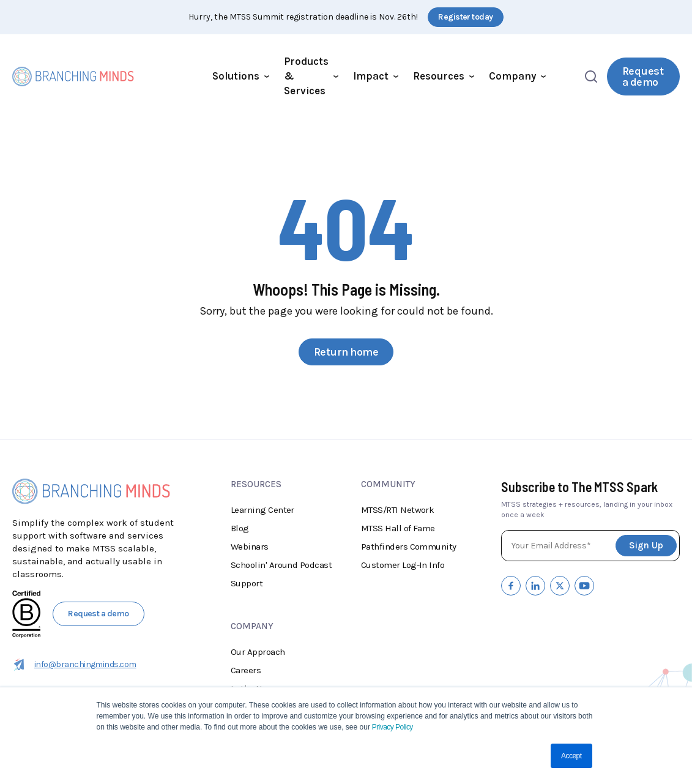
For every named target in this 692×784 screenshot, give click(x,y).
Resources (444, 76)
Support (247, 583)
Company (517, 76)
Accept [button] (571, 756)
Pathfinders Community (409, 547)
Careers (246, 670)
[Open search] (591, 77)
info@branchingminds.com (74, 665)
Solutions (241, 76)
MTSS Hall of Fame (398, 528)
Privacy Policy (392, 727)
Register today (465, 17)
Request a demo (643, 77)
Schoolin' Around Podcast (281, 565)
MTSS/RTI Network (397, 510)
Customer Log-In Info (403, 565)
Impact (376, 76)
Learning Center (262, 510)
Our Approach (258, 652)
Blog (240, 528)
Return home (346, 352)
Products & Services (311, 76)
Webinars (250, 547)
